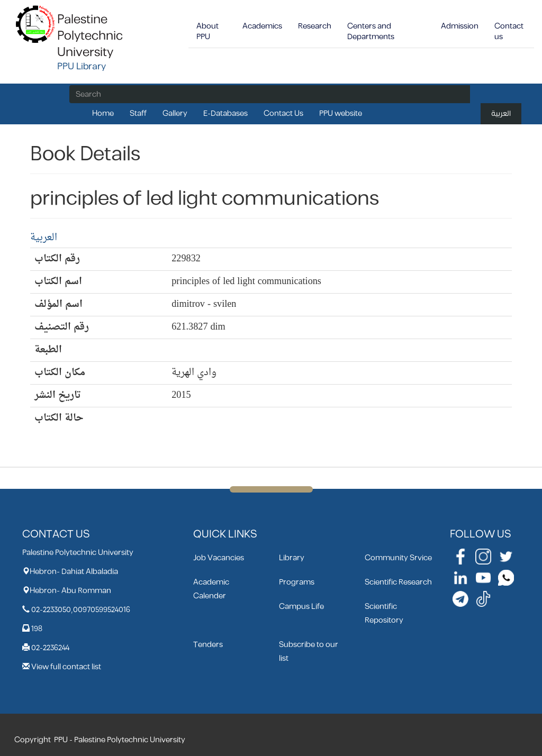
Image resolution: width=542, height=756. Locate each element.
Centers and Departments (371, 31)
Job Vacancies (219, 558)
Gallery (175, 113)
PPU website (341, 113)
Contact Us (283, 113)
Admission (460, 26)
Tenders (208, 645)
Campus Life (301, 607)
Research (315, 26)
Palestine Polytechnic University (90, 36)
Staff (138, 113)
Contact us (509, 31)
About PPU (207, 31)
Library (292, 558)
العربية (501, 113)
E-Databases (225, 113)
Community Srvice (398, 558)
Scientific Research (398, 582)
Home (103, 113)
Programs (297, 582)
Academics (262, 26)
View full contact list (66, 667)
